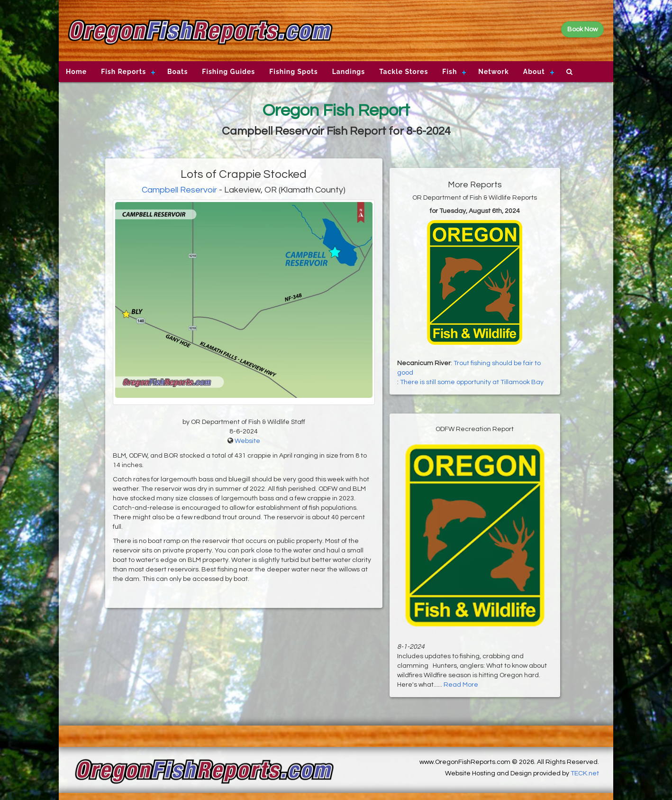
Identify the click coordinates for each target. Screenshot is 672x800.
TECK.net (585, 773)
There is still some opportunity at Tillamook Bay (472, 382)
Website (247, 441)
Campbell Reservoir (179, 190)
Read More (461, 685)
